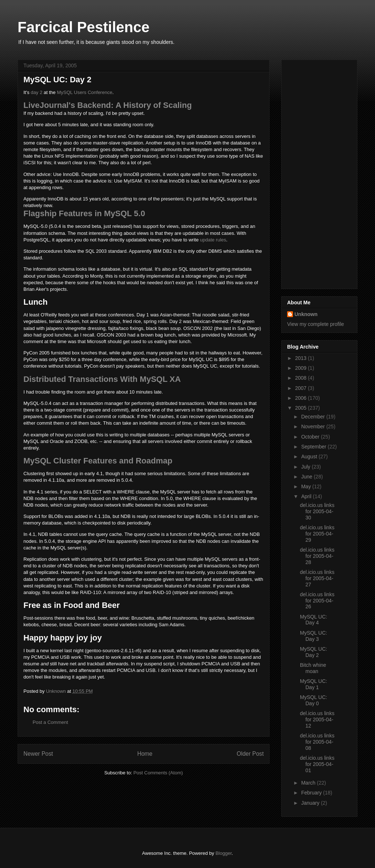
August (310, 456)
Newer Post (38, 754)
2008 (302, 378)
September (314, 447)
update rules (213, 240)
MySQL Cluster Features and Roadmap (98, 461)
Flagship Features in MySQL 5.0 (84, 213)
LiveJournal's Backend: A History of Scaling (108, 105)
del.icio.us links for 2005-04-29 (317, 534)
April (307, 496)
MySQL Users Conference (84, 92)
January (311, 803)
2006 (302, 398)
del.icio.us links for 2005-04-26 (317, 601)
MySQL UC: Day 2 (313, 652)
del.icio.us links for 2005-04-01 (317, 764)
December (313, 417)
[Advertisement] (316, 172)
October (311, 437)
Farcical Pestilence (83, 27)
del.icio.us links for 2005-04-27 (317, 578)
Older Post (250, 754)
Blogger (223, 853)
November (313, 427)
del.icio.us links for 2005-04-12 (317, 719)
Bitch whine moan (313, 668)
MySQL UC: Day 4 (313, 620)
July (306, 467)
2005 (302, 408)
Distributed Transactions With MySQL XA (102, 379)
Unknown (306, 314)
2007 (302, 388)
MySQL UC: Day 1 (313, 684)
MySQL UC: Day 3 (313, 636)
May (307, 486)
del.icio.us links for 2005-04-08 (317, 742)
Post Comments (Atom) (158, 773)
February (312, 793)
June (307, 477)
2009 (302, 368)
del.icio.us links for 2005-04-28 (317, 556)
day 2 (37, 92)
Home (145, 754)
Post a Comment (50, 722)
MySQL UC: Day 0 (313, 700)
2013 (302, 358)
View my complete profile (315, 324)
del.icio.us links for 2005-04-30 (317, 511)
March (309, 783)
